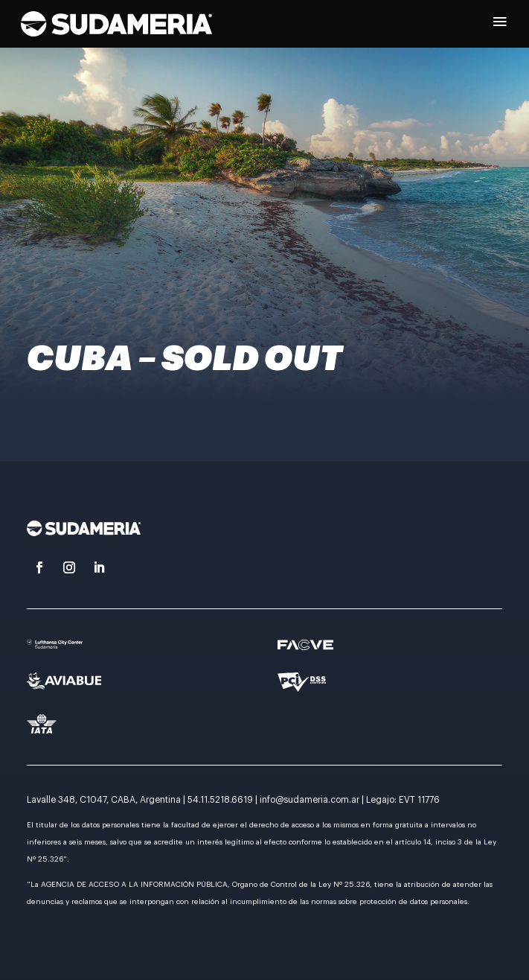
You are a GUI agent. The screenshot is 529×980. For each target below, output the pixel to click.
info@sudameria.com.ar (310, 800)
